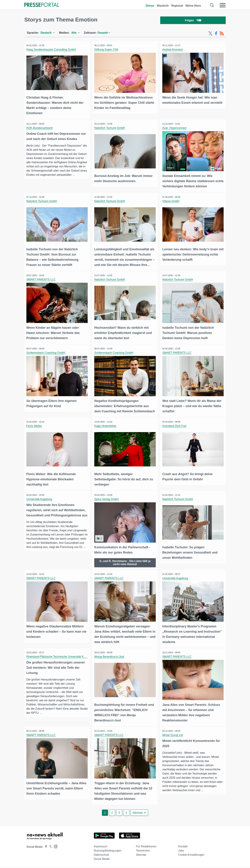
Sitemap (141, 855)
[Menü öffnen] (223, 5)
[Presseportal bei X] (49, 847)
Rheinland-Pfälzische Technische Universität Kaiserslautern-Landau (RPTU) (74, 659)
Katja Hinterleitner (106, 429)
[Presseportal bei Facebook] (45, 847)
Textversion (143, 851)
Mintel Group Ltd (173, 736)
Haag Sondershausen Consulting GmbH (52, 50)
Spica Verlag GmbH (107, 502)
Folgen (193, 21)
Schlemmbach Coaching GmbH (46, 352)
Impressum (101, 847)
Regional (177, 6)
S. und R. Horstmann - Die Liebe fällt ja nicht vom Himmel (125, 565)
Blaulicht (163, 6)
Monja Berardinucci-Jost (110, 659)
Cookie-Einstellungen (191, 855)
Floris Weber (35, 429)
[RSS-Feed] (222, 34)
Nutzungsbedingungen (108, 851)
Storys (150, 6)
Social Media (102, 860)
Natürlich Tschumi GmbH (110, 128)
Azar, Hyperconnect (175, 128)
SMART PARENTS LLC (41, 279)
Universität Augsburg (40, 502)
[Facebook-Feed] (216, 34)
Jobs (181, 851)
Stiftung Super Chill (107, 50)
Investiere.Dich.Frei (175, 429)
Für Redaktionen (146, 847)
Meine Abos (193, 6)
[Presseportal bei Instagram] (55, 847)
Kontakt (183, 847)
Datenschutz (101, 855)
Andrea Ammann (173, 50)
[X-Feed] (210, 34)
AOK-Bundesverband (40, 128)
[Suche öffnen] (212, 5)
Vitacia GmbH (171, 201)
